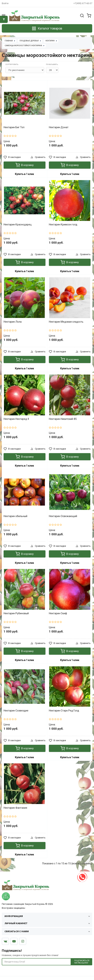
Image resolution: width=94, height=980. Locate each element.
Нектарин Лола (13, 322)
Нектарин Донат (59, 127)
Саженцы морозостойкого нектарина (23, 46)
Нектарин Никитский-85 (63, 419)
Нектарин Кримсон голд (63, 225)
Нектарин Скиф (58, 613)
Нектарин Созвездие (16, 711)
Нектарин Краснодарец (18, 225)
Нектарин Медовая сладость (66, 322)
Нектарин (50, 41)
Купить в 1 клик (24, 174)
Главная (9, 41)
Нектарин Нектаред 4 (16, 419)
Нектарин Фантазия (15, 808)
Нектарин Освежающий (63, 516)
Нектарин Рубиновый (16, 613)
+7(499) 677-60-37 (83, 3)
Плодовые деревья (29, 41)
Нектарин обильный (15, 516)
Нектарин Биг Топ (14, 127)
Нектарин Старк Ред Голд (64, 711)
